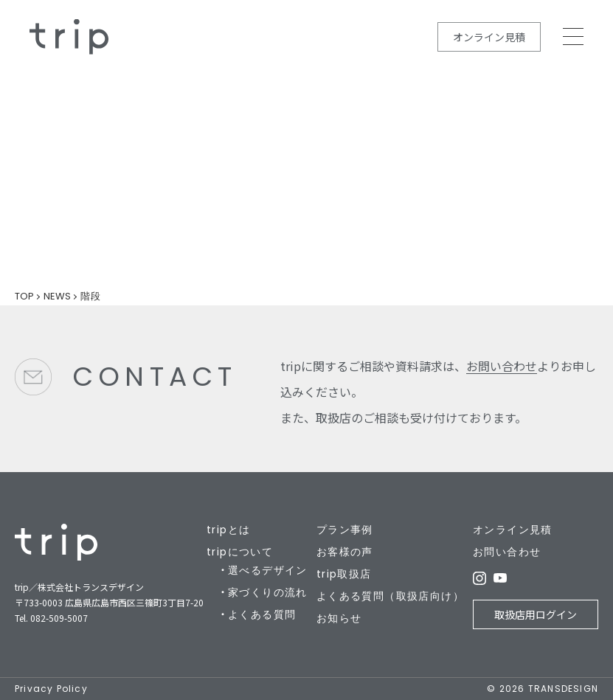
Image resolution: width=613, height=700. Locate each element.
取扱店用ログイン (536, 614)
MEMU (573, 37)
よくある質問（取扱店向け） (390, 596)
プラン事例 (345, 530)
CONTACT (155, 377)
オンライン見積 (489, 37)
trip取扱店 (344, 574)
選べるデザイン (268, 570)
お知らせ (339, 618)
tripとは (228, 530)
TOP (24, 296)
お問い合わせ (502, 366)
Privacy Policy (51, 689)
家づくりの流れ (268, 592)
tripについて (240, 552)
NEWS (57, 296)
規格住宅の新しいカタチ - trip (69, 37)
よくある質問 (262, 614)
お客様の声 (345, 552)
